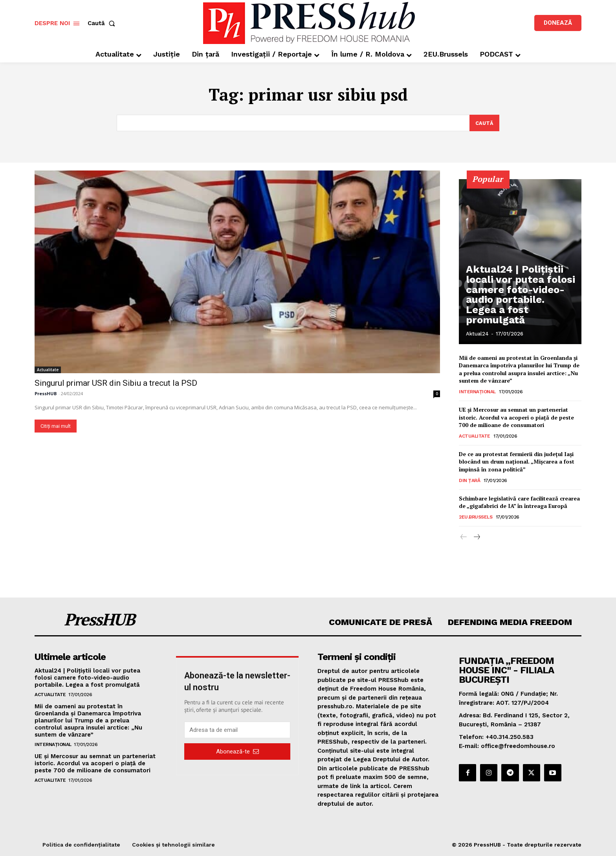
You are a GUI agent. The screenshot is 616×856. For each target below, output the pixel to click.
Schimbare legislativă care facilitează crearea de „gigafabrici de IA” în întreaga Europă (519, 502)
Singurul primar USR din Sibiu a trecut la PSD (116, 383)
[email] (237, 730)
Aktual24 (477, 334)
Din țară (469, 480)
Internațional (477, 392)
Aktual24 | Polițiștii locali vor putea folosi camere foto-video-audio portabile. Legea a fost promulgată (519, 310)
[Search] (484, 123)
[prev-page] (464, 537)
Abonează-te (237, 752)
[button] (103, 23)
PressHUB (46, 393)
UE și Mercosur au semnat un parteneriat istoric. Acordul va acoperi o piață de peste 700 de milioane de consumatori (516, 417)
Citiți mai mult (56, 426)
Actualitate (48, 370)
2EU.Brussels (476, 517)
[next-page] (476, 537)
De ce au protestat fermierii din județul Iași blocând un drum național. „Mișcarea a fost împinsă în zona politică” (517, 462)
